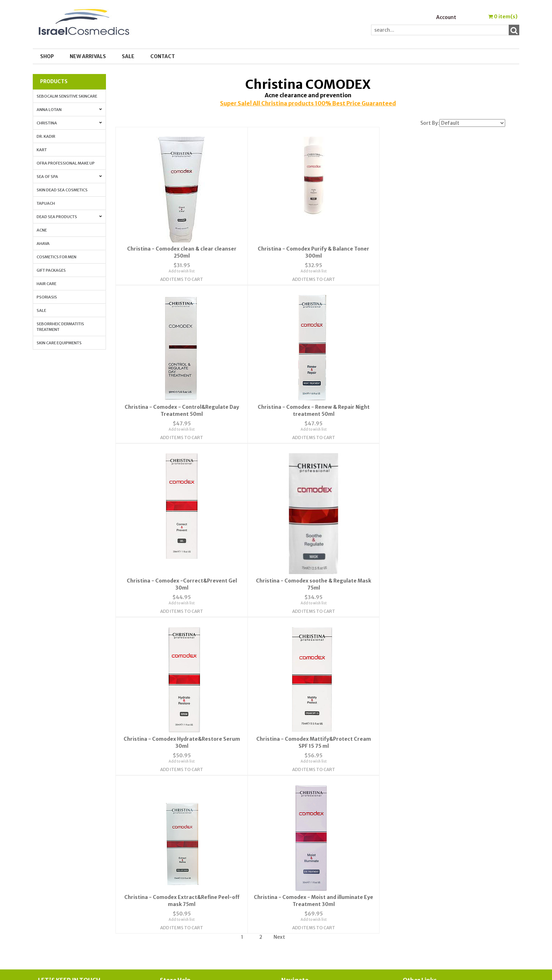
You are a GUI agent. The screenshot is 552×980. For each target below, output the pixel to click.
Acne (42, 230)
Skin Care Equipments (59, 343)
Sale (41, 310)
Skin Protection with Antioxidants (444, 840)
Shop (47, 56)
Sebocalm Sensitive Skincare (67, 96)
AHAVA (43, 244)
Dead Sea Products (69, 217)
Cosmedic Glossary (425, 832)
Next (279, 775)
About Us (171, 832)
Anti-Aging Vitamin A (429, 857)
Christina (69, 123)
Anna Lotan (69, 110)
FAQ (165, 849)
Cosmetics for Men (57, 257)
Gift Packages (51, 270)
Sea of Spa (69, 177)
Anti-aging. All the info (431, 849)
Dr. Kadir (46, 136)
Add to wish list (181, 271)
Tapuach (46, 203)
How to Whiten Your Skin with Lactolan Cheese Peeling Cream (458, 876)
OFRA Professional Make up (66, 163)
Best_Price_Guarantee (431, 904)
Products (54, 81)
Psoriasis (47, 297)
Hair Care (46, 284)
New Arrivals (88, 56)
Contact (163, 56)
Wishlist (291, 832)
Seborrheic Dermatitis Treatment (60, 327)
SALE (128, 56)
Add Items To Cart (181, 279)
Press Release (419, 887)
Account (446, 17)
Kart (42, 150)
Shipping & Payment (427, 896)
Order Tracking (299, 849)
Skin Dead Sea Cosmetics (62, 190)
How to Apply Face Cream (433, 865)
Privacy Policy (176, 857)
